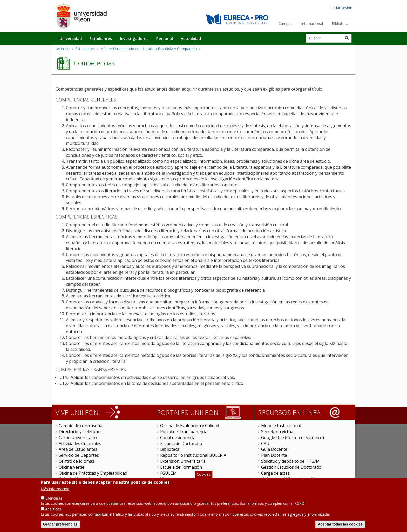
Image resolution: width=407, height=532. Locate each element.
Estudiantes (101, 38)
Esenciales (54, 501)
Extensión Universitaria (183, 461)
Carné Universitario (78, 438)
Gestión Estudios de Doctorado (291, 467)
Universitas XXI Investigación (289, 479)
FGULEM (168, 473)
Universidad (71, 38)
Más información (55, 492)
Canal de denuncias (179, 438)
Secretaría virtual (278, 432)
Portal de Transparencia (184, 432)
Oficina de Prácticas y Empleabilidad (93, 473)
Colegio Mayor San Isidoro (84, 479)
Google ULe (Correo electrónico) (293, 438)
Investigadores (134, 38)
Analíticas (53, 512)
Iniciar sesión (341, 8)
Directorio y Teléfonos (81, 432)
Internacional (312, 23)
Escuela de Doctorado (181, 444)
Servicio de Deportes (79, 455)
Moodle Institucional (281, 426)
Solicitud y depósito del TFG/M (290, 461)
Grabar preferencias (60, 527)
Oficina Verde (72, 467)
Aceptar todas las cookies (340, 527)
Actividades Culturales (80, 444)
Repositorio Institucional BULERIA (193, 455)
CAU (265, 444)
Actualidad (191, 38)
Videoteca (170, 479)
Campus (285, 23)
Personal (165, 38)
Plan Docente (274, 455)
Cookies (203, 477)
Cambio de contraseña (80, 426)
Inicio (65, 49)
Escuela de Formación (181, 467)
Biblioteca (340, 23)
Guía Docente (274, 449)
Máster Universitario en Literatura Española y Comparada (148, 49)
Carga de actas (275, 473)
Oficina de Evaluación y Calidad (190, 426)
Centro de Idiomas (76, 461)
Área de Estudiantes (78, 449)
